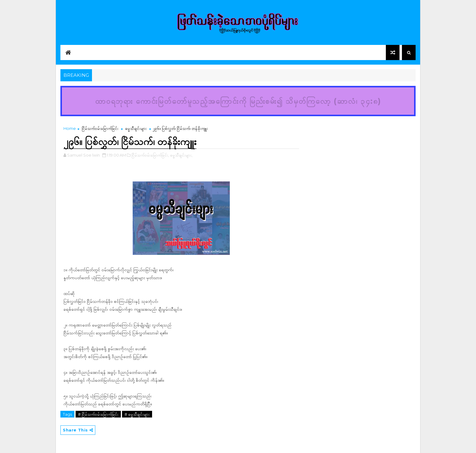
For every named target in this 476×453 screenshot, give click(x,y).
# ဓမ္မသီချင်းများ (137, 414)
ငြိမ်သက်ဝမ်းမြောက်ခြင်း (100, 128)
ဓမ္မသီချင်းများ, (181, 155)
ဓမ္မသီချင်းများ (136, 128)
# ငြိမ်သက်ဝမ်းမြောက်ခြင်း (98, 414)
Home (70, 128)
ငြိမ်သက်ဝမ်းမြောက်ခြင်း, (150, 155)
